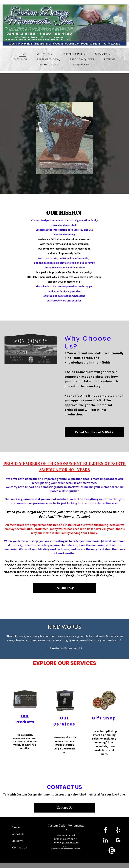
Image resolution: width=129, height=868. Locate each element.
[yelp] (118, 830)
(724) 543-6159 (70, 842)
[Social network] (112, 851)
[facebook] (106, 830)
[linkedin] (106, 841)
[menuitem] (23, 54)
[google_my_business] (118, 841)
